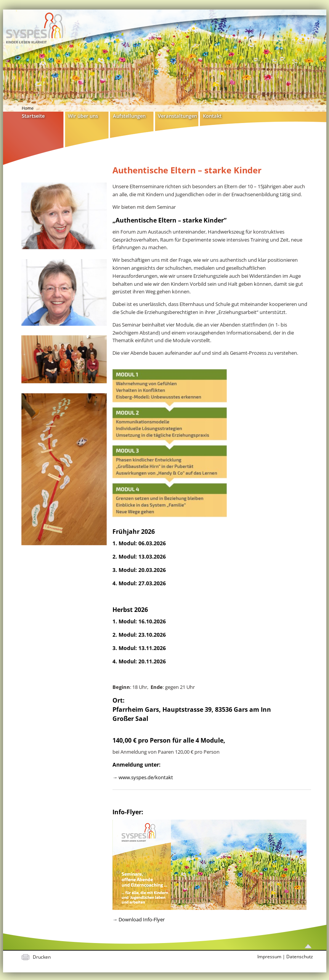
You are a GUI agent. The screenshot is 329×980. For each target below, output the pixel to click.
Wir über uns (83, 115)
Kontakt (212, 115)
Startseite (33, 115)
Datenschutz (300, 957)
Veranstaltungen (177, 115)
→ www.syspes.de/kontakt (143, 777)
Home (28, 108)
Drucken (42, 957)
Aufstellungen (129, 115)
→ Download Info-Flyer (139, 919)
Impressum (269, 957)
